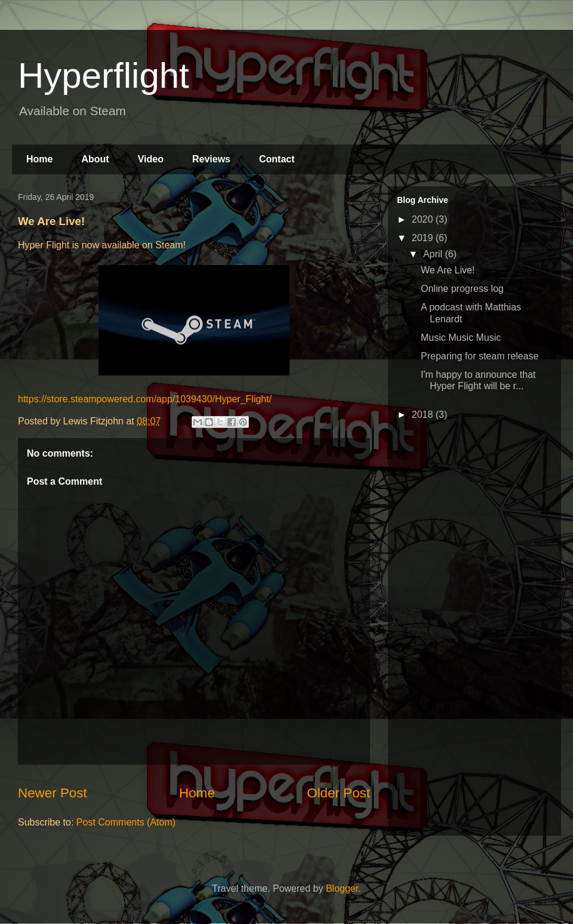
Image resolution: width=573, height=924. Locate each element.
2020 (424, 219)
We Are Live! (448, 270)
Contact (277, 159)
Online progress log (462, 289)
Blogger (342, 888)
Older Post (338, 793)
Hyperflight (104, 76)
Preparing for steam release (480, 356)
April (434, 254)
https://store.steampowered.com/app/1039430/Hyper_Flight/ (145, 399)
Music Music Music (461, 338)
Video (151, 159)
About (95, 159)
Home (39, 159)
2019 (424, 238)
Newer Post (53, 793)
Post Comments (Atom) (126, 822)
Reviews (211, 159)
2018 (424, 415)
